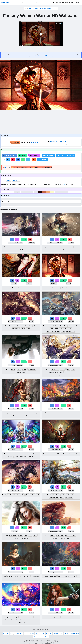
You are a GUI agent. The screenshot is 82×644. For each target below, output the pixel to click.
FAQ (12, 633)
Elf (35, 184)
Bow (23, 495)
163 (24, 528)
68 (24, 609)
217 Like (23, 155)
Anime (36, 247)
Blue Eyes (55, 326)
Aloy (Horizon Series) (70, 535)
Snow (26, 535)
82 (63, 487)
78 (63, 569)
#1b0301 (40, 192)
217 (63, 280)
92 (24, 318)
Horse (27, 495)
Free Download (9, 155)
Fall (69, 413)
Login (73, 2)
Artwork (73, 184)
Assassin (13, 369)
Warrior (28, 329)
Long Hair (76, 326)
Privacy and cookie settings (41, 637)
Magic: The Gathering (53, 184)
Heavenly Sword (25, 416)
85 (24, 446)
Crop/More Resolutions (66, 155)
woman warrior (16, 180)
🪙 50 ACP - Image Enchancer (42, 167)
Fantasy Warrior (21, 372)
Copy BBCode (43, 159)
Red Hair (21, 413)
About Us (6, 633)
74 (24, 487)
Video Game (59, 250)
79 (63, 405)
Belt (26, 413)
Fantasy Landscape (64, 416)
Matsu (55, 9)
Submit (58, 2)
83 (24, 362)
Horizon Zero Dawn (65, 538)
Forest (61, 413)
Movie (28, 184)
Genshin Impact (67, 250)
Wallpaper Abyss (33, 9)
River (65, 413)
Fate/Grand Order (71, 331)
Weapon (71, 454)
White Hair (59, 454)
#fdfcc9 (52, 192)
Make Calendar (48, 155)
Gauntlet (20, 535)
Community (66, 2)
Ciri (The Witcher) (10, 579)
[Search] (37, 2)
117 (63, 239)
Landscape (55, 416)
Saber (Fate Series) (28, 247)
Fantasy (18, 288)
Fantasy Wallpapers (46, 9)
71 (63, 446)
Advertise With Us (58, 633)
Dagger (65, 454)
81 (63, 528)
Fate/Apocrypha (70, 375)
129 (24, 405)
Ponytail (62, 247)
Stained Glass (23, 457)
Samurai (9, 495)
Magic (32, 184)
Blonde (20, 247)
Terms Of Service (29, 633)
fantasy (9, 180)
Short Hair (25, 326)
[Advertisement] (41, 122)
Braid (70, 326)
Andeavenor (35, 142)
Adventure (67, 184)
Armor (31, 326)
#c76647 (44, 192)
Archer (38, 495)
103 (63, 318)
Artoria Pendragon (14, 617)
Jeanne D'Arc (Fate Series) (53, 331)
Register (78, 2)
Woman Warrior (13, 247)
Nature (60, 576)
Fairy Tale (15, 184)
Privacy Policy (19, 633)
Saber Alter (19, 620)
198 (24, 239)
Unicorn (44, 184)
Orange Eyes (12, 326)
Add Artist (15, 142)
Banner (49, 326)
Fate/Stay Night (21, 250)
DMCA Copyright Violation (72, 633)
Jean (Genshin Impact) (53, 247)
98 (63, 362)
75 (63, 609)
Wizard (62, 184)
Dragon (9, 184)
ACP (6, 167)
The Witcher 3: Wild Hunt (30, 579)
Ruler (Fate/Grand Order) (66, 329)
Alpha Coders (5, 3)
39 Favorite (34, 155)
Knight (16, 457)
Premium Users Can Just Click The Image (41, 56)
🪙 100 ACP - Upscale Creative (21, 167)
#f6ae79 (48, 192)
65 (24, 569)
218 (24, 280)
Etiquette (49, 633)
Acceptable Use (40, 633)
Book (24, 184)
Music (20, 184)
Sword (52, 250)
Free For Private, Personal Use (58, 141)
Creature (39, 184)
